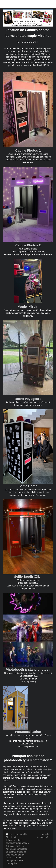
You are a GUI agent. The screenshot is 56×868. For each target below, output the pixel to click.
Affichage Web (43, 837)
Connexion (45, 834)
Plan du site (11, 837)
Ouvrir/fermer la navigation (28, 4)
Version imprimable (17, 834)
